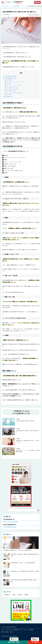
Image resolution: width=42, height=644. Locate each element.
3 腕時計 (9, 84)
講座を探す (38, 2)
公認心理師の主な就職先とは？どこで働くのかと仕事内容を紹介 (17, 550)
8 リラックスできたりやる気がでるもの (15, 93)
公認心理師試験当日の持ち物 (10, 78)
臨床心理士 (20, 595)
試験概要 (26, 595)
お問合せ (11, 632)
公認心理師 (8, 627)
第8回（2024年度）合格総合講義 (10, 522)
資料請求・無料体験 (5, 632)
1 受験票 (9, 80)
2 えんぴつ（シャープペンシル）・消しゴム (15, 82)
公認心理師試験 (15, 630)
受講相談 (32, 630)
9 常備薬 (9, 95)
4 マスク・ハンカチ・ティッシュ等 (14, 85)
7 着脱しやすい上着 (11, 91)
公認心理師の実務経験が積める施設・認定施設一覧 (25, 421)
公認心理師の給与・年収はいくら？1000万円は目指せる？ (23, 563)
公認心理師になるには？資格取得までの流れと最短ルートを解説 (25, 571)
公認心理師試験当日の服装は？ (11, 76)
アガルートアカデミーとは (24, 630)
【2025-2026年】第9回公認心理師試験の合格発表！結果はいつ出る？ (24, 581)
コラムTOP (3, 627)
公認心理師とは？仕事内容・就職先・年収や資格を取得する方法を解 (25, 555)
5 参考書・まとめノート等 (12, 87)
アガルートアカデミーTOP (6, 630)
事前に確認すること (9, 97)
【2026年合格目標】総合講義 (10, 527)
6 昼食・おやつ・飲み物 (12, 89)
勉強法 (14, 595)
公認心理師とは (7, 595)
